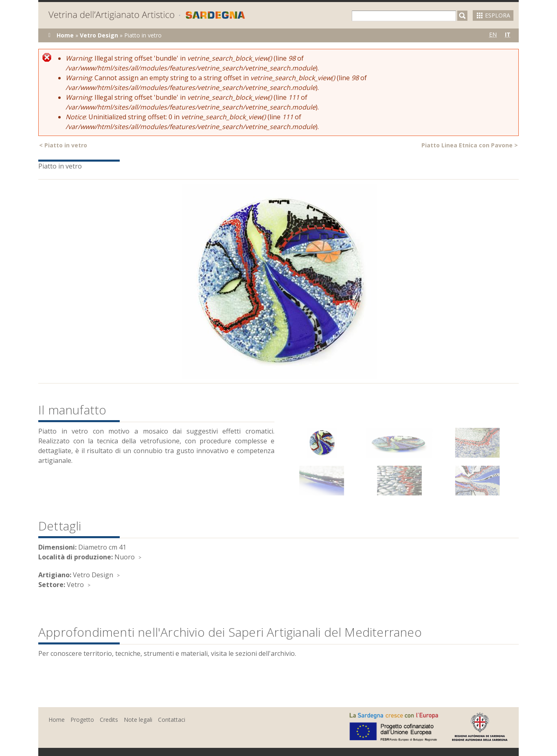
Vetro (75, 585)
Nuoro (125, 557)
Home (65, 35)
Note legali (138, 720)
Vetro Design (99, 35)
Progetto (82, 720)
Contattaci (172, 720)
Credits (109, 720)
